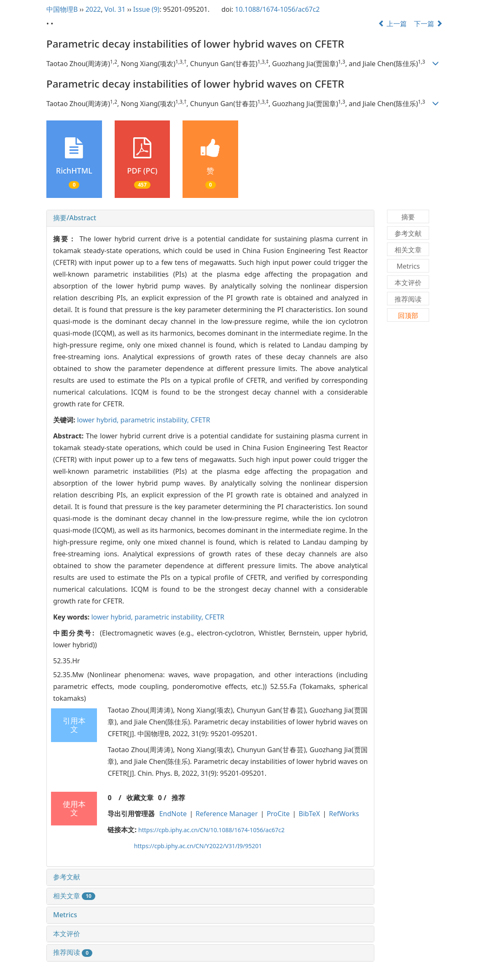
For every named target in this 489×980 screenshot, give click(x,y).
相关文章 (74, 896)
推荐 (178, 798)
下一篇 (428, 24)
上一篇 (392, 24)
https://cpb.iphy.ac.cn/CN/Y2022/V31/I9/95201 (198, 846)
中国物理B (62, 9)
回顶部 (408, 315)
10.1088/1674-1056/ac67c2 (277, 9)
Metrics (65, 915)
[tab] (210, 218)
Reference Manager (227, 814)
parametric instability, (155, 420)
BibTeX (310, 814)
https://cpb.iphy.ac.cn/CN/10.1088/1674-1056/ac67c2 (211, 830)
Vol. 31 (115, 9)
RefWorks (344, 814)
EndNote (173, 814)
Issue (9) (146, 9)
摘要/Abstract (75, 218)
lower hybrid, (99, 420)
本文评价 (67, 934)
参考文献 (67, 877)
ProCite (278, 814)
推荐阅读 (73, 952)
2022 (93, 9)
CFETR (200, 420)
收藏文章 (140, 798)
